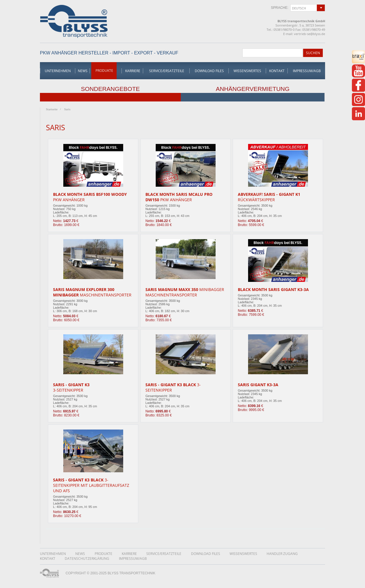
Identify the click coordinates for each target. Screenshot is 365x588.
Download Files (209, 71)
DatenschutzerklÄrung (87, 559)
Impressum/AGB (307, 71)
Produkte (104, 71)
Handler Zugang (282, 554)
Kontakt (277, 71)
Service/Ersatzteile (167, 71)
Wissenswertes (247, 71)
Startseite (52, 109)
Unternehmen (58, 71)
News (83, 71)
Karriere (133, 71)
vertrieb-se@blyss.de (310, 34)
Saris (67, 109)
